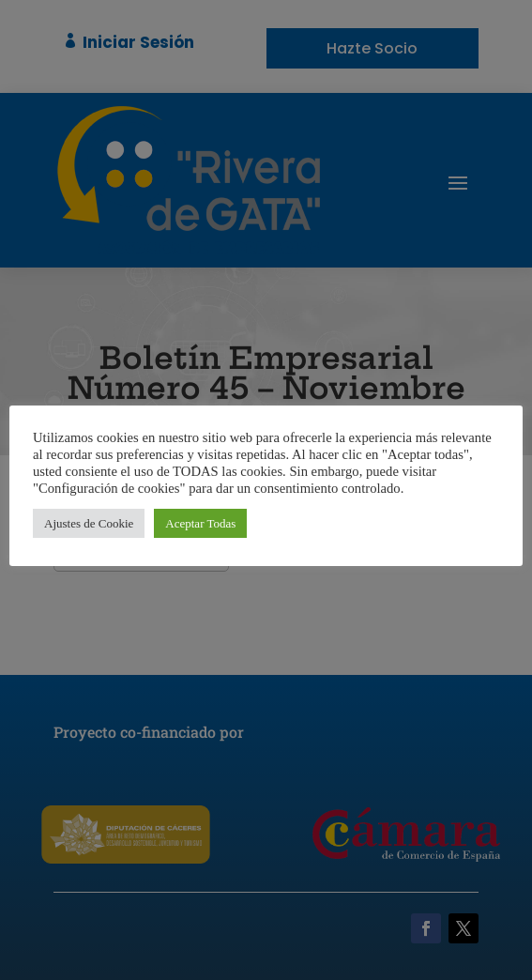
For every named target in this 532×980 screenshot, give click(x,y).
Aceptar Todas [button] (200, 523)
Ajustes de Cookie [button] (89, 523)
